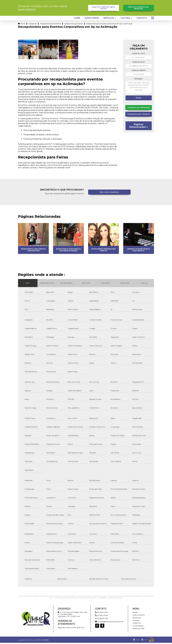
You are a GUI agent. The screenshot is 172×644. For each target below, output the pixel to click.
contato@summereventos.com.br (109, 623)
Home (77, 19)
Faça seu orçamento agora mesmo (104, 8)
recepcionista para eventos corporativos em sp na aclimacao (109, 25)
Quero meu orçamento (109, 193)
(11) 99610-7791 (102, 620)
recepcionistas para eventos (50, 25)
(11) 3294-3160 (102, 617)
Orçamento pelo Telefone (139, 120)
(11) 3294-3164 (101, 613)
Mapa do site (138, 630)
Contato (142, 19)
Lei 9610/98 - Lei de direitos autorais (111, 599)
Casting (125, 19)
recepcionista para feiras (74, 25)
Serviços (109, 19)
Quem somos (92, 19)
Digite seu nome (139, 55)
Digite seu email (139, 63)
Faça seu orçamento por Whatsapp (139, 8)
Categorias (33, 25)
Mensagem (139, 80)
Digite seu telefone (139, 72)
